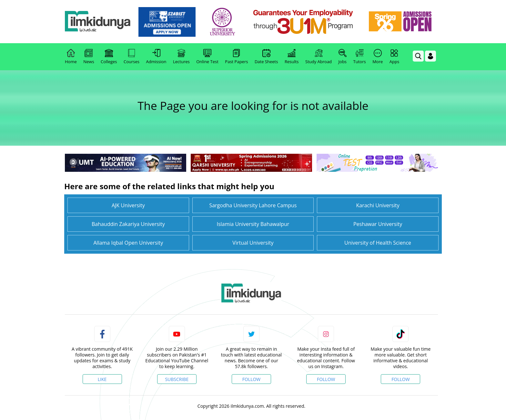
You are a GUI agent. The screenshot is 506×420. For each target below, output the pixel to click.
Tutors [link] (360, 57)
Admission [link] (156, 57)
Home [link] (71, 57)
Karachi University (378, 205)
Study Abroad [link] (319, 57)
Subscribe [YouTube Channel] (177, 379)
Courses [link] (132, 57)
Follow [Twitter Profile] (252, 379)
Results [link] (292, 57)
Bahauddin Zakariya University (128, 224)
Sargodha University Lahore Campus (253, 205)
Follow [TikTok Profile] (401, 379)
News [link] (89, 57)
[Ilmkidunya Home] (100, 22)
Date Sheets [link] (266, 57)
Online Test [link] (207, 57)
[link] (170, 22)
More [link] (378, 57)
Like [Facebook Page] (102, 379)
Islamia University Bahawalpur (253, 224)
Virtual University (253, 243)
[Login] (430, 56)
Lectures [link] (181, 57)
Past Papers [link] (236, 57)
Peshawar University (378, 224)
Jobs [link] (343, 57)
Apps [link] (394, 57)
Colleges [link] (109, 57)
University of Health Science (378, 243)
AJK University (128, 205)
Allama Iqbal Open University (128, 243)
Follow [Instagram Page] (326, 379)
